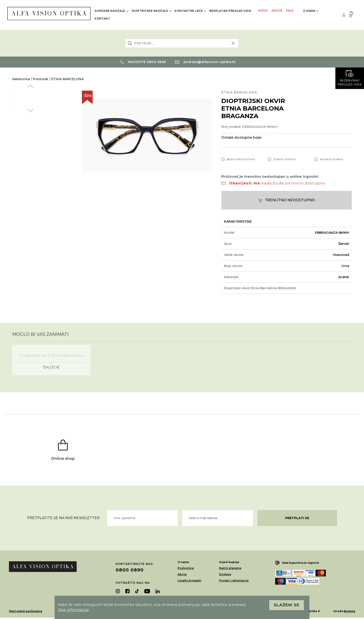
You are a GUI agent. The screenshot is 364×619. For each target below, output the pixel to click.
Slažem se (287, 605)
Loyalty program (189, 580)
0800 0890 (130, 570)
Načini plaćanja (230, 568)
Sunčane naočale (112, 11)
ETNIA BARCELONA (67, 79)
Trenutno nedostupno (287, 200)
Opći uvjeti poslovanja (26, 611)
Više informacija (73, 610)
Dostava (225, 574)
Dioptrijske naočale (152, 11)
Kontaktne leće (191, 11)
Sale (290, 11)
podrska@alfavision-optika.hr (205, 62)
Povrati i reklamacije (234, 580)
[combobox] (182, 43)
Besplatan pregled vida (230, 11)
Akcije (277, 11)
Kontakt (102, 19)
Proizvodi (40, 79)
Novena (349, 611)
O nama (311, 11)
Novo (263, 11)
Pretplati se (297, 518)
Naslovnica (21, 79)
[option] (43, 93)
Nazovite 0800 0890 (143, 62)
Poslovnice (186, 568)
